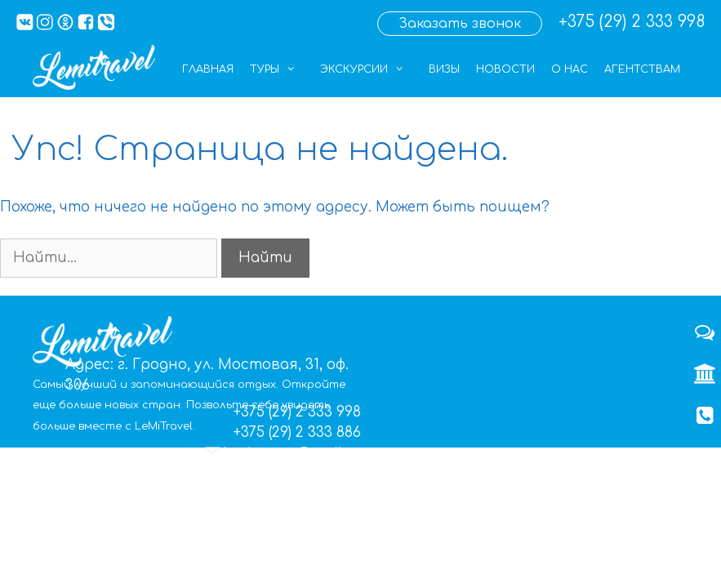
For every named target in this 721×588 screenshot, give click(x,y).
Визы (444, 69)
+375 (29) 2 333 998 (632, 22)
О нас (570, 69)
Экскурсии (370, 69)
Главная (208, 69)
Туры (281, 69)
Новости (505, 69)
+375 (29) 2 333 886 (297, 432)
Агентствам (642, 69)
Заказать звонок (460, 24)
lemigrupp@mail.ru (292, 454)
